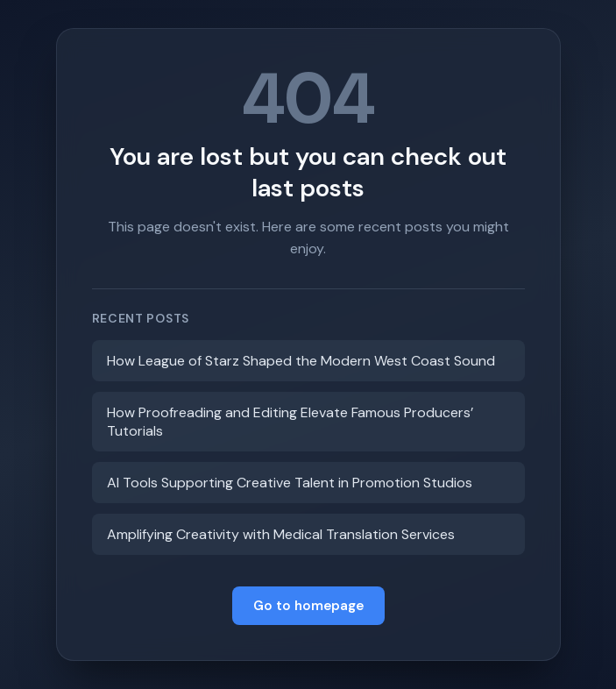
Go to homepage (308, 606)
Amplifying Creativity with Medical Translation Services (281, 534)
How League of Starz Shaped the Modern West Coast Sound (301, 361)
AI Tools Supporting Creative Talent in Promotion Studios (290, 483)
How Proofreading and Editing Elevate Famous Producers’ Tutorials (290, 422)
